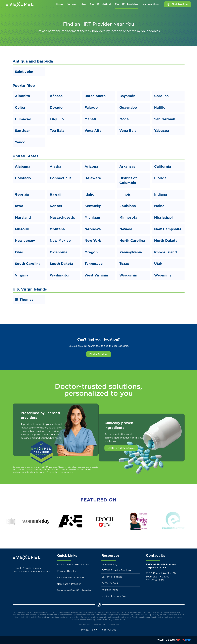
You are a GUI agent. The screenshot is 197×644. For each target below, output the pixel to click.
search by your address (143, 31)
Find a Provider (99, 354)
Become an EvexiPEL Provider (74, 590)
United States (26, 156)
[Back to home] (20, 4)
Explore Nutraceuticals (121, 448)
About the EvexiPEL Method (73, 565)
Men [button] (83, 4)
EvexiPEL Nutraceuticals (71, 577)
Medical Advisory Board (115, 596)
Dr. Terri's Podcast (112, 577)
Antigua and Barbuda (33, 61)
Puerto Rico (24, 86)
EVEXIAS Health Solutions (116, 570)
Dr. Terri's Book (110, 583)
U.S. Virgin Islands (30, 289)
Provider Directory (67, 571)
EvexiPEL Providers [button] (127, 4)
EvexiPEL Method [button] (100, 4)
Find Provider (178, 4)
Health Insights (110, 590)
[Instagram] (99, 604)
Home (60, 4)
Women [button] (72, 4)
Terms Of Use (109, 630)
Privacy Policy (109, 565)
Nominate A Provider (69, 584)
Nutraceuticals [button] (151, 4)
